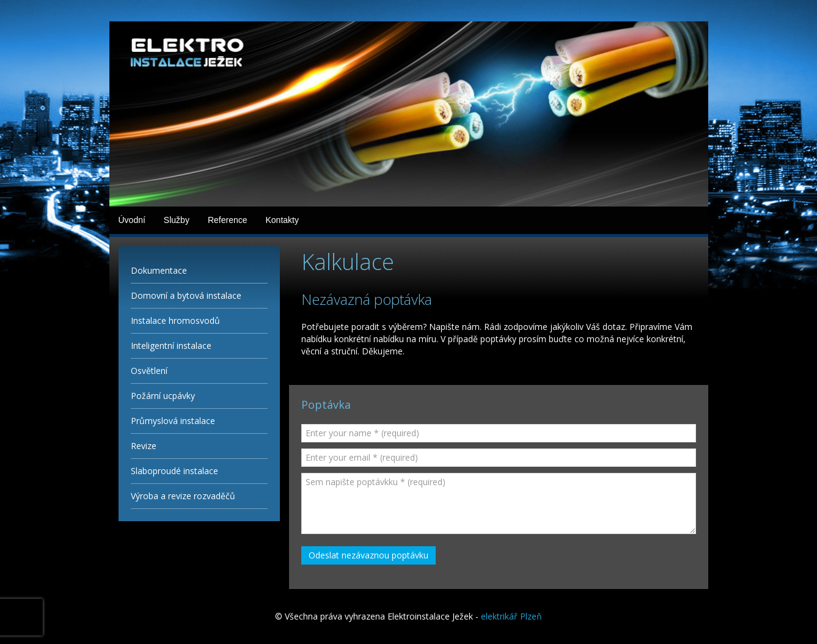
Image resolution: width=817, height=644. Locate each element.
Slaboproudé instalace (174, 471)
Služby (177, 220)
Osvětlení (149, 371)
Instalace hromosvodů (175, 320)
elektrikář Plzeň (511, 616)
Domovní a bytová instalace (186, 295)
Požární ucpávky (163, 396)
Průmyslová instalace (173, 421)
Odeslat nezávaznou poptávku (368, 555)
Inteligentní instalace (171, 346)
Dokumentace (159, 270)
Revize (144, 446)
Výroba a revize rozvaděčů (183, 496)
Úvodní (132, 220)
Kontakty (282, 220)
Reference (228, 220)
